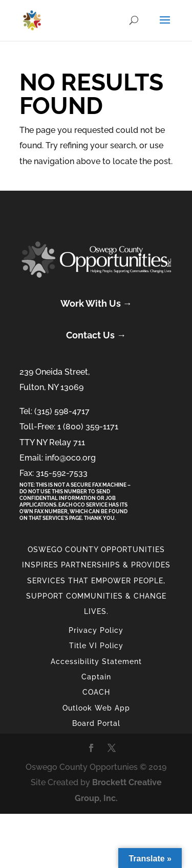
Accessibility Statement (96, 661)
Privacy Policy (96, 630)
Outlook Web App (96, 708)
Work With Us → (96, 303)
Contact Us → (96, 335)
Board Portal (96, 723)
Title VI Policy (96, 646)
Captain (96, 677)
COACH (96, 692)
